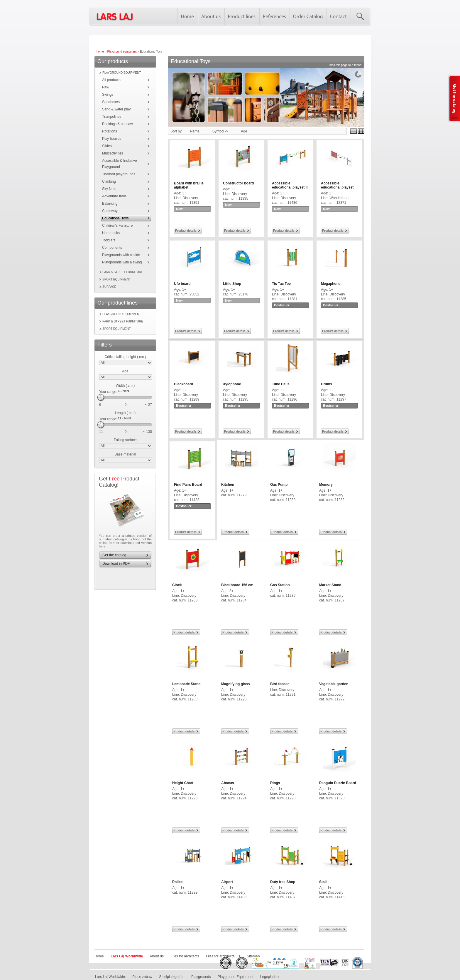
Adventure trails (114, 196)
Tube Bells (281, 384)
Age (125, 371)
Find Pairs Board (188, 485)
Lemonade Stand (186, 684)
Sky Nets (109, 189)
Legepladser (270, 977)
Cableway (110, 211)
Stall (323, 882)
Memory (326, 485)
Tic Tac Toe (281, 284)
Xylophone (232, 384)
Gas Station (280, 585)
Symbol (220, 131)
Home (99, 956)
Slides (107, 146)
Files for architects (185, 956)
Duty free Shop (283, 882)
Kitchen (228, 485)
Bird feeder (279, 684)
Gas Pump (279, 485)
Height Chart (183, 783)
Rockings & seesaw (117, 124)
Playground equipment (122, 52)
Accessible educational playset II (290, 185)
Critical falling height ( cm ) (125, 357)
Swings (108, 95)
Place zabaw (142, 977)
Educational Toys (115, 218)
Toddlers (109, 240)
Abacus (228, 783)
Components (112, 248)
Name (195, 131)
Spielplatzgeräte (172, 977)
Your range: (108, 392)
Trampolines (112, 117)
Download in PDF (116, 564)
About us (157, 956)
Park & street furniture (123, 272)
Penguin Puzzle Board (338, 783)
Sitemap (253, 956)
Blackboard (184, 384)
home (100, 52)
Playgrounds (201, 977)
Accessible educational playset (337, 185)
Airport (227, 882)
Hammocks (111, 233)
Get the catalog (114, 555)
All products (111, 80)
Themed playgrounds (119, 174)
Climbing (109, 181)
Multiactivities (113, 153)
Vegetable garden (334, 684)
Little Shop (232, 284)
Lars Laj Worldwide (127, 956)
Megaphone (331, 284)
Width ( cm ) (125, 386)
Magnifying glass (235, 684)
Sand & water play (116, 109)
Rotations (110, 131)
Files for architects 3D (223, 956)
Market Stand (330, 585)
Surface (109, 287)
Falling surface (125, 440)
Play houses (112, 139)
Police (177, 882)
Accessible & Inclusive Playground (120, 164)
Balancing (110, 204)
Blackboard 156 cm (237, 585)
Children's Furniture (117, 226)
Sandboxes (111, 102)
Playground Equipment (235, 977)
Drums (327, 384)
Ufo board (182, 284)
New (106, 87)
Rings (275, 783)
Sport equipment (116, 279)
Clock (177, 585)
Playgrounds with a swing (122, 262)
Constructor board (238, 183)
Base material (125, 454)
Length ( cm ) (125, 413)
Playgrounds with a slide (121, 255)
